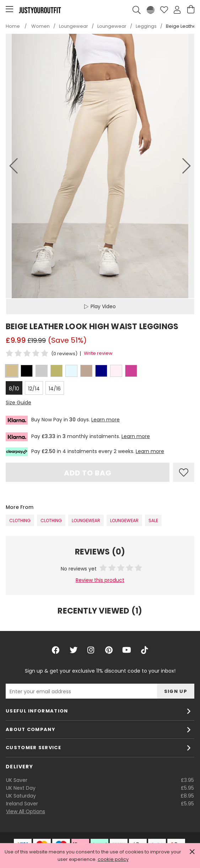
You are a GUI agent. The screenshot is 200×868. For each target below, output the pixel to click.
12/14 (34, 389)
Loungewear (86, 520)
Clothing (20, 520)
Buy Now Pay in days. (63, 420)
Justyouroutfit (40, 10)
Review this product (100, 580)
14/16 (55, 389)
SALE (153, 520)
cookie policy (113, 859)
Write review (98, 353)
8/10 (14, 389)
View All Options (26, 811)
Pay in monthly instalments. (78, 437)
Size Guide (18, 403)
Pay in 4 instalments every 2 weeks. (85, 452)
